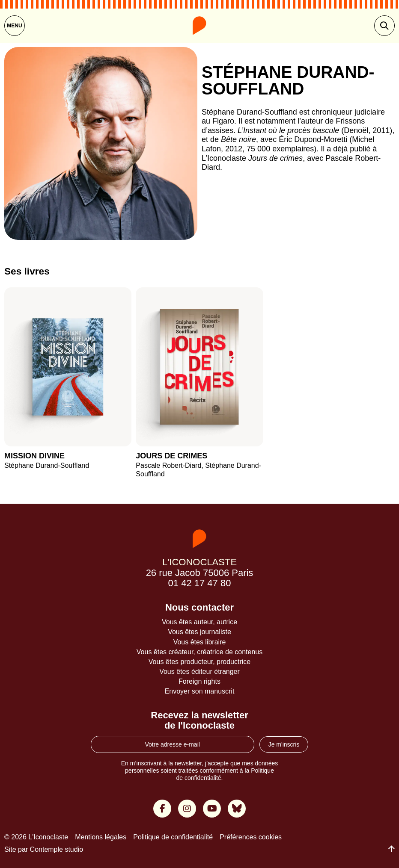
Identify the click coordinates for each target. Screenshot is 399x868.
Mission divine (34, 456)
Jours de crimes (171, 456)
